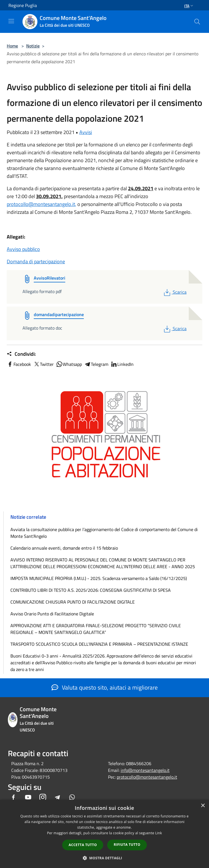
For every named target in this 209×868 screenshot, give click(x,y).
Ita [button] (189, 6)
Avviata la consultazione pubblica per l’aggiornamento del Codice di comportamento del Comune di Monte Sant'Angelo (104, 533)
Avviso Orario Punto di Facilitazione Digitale (52, 614)
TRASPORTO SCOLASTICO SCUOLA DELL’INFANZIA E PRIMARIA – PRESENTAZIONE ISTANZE (99, 644)
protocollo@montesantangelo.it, (41, 204)
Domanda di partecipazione (36, 261)
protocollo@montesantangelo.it (147, 777)
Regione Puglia (23, 5)
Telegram (96, 364)
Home (12, 46)
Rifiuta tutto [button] (127, 845)
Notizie (33, 46)
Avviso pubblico (23, 249)
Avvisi (86, 132)
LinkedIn (122, 364)
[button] (105, 858)
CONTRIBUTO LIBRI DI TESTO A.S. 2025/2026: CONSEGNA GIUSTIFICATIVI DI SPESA (91, 590)
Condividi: (21, 354)
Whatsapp (69, 364)
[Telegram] (57, 798)
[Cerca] (197, 22)
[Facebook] (14, 798)
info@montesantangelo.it (145, 770)
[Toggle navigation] (11, 21)
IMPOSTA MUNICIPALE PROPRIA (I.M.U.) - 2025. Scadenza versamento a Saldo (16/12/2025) (99, 578)
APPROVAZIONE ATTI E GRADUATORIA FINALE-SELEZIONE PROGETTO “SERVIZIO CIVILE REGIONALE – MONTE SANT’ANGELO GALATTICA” (96, 629)
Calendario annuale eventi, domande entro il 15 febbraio (64, 548)
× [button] (203, 806)
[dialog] (104, 834)
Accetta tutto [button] (83, 845)
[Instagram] (43, 798)
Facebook (19, 364)
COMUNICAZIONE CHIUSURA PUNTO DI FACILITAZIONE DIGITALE (73, 602)
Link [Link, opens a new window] (159, 833)
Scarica (175, 292)
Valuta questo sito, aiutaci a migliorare (105, 687)
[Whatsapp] (72, 798)
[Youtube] (28, 798)
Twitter (43, 364)
